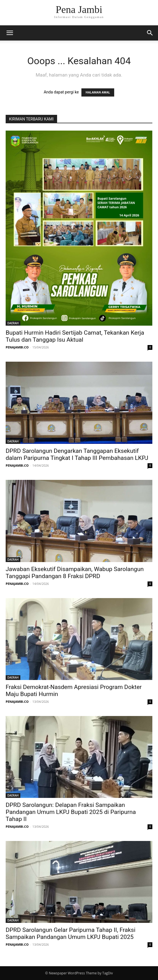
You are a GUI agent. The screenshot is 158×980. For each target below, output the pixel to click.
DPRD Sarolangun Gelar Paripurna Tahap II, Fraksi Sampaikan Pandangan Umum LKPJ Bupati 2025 (71, 933)
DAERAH (13, 323)
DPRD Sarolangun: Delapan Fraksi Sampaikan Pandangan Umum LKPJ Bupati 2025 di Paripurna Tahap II (71, 812)
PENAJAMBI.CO (17, 347)
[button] (10, 33)
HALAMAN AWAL (98, 92)
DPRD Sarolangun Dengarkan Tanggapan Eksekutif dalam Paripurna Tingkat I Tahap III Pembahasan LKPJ (77, 454)
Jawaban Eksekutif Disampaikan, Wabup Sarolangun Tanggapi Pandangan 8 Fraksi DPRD (75, 573)
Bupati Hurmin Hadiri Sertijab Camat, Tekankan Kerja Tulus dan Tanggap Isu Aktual (75, 336)
